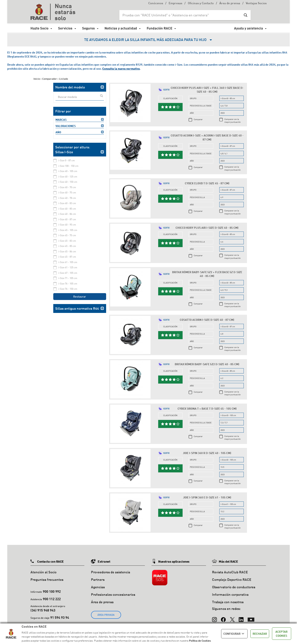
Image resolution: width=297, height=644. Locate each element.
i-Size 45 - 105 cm (68, 230)
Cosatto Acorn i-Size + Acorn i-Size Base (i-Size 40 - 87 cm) (207, 137)
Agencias (98, 587)
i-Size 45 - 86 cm (67, 251)
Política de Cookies (200, 641)
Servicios (65, 28)
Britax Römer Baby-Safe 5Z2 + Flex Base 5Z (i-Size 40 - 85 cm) (207, 274)
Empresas (175, 4)
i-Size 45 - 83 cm (67, 241)
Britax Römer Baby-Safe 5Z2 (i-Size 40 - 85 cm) (207, 364)
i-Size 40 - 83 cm (67, 203)
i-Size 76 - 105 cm (68, 284)
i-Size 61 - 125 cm (68, 267)
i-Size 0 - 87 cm (67, 160)
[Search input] (181, 15)
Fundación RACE (159, 28)
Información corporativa (230, 594)
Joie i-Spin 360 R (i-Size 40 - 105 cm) (207, 453)
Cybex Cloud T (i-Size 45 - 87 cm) (207, 183)
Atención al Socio (43, 572)
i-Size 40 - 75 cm (67, 192)
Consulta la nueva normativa (121, 69)
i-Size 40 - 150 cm (68, 182)
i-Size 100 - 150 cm (68, 166)
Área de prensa (230, 4)
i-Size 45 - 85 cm (67, 246)
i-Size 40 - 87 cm (67, 219)
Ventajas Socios (256, 4)
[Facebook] (223, 618)
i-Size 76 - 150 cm (68, 289)
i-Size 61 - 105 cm (68, 262)
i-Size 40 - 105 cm (68, 171)
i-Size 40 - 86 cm (67, 214)
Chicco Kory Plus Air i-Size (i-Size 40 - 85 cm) (207, 228)
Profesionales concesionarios (113, 594)
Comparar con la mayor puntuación (233, 121)
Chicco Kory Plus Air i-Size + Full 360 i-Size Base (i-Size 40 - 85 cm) (207, 90)
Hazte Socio (39, 28)
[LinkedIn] (241, 618)
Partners (98, 579)
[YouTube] (251, 618)
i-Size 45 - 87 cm (67, 257)
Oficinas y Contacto (201, 4)
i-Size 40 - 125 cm (68, 177)
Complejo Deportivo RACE (232, 579)
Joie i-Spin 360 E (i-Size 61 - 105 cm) (207, 497)
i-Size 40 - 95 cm (67, 225)
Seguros (88, 28)
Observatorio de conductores (234, 587)
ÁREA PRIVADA (106, 615)
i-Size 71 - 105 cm (68, 278)
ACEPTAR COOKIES (281, 634)
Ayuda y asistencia (248, 28)
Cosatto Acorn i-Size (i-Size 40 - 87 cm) (207, 320)
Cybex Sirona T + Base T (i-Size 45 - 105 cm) (207, 409)
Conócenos (156, 4)
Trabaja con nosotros (228, 602)
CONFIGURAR (234, 634)
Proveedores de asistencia (111, 572)
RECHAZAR (260, 634)
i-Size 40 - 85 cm (67, 209)
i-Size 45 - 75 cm (67, 235)
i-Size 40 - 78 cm (67, 198)
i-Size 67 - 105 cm (68, 273)
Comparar (198, 119)
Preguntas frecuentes (47, 579)
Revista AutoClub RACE (230, 572)
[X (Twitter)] (232, 618)
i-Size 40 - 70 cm (67, 187)
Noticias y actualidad (121, 28)
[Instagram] (214, 618)
